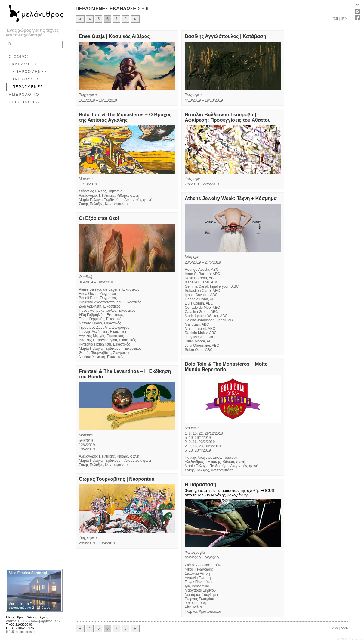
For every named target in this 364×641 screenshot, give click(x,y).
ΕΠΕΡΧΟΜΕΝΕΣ (30, 72)
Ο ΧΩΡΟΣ (19, 57)
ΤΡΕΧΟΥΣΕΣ (26, 79)
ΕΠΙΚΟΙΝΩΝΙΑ (24, 102)
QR (58, 621)
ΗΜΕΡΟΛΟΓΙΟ (24, 95)
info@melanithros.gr (21, 632)
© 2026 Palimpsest (350, 639)
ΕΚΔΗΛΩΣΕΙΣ (23, 64)
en (357, 5)
